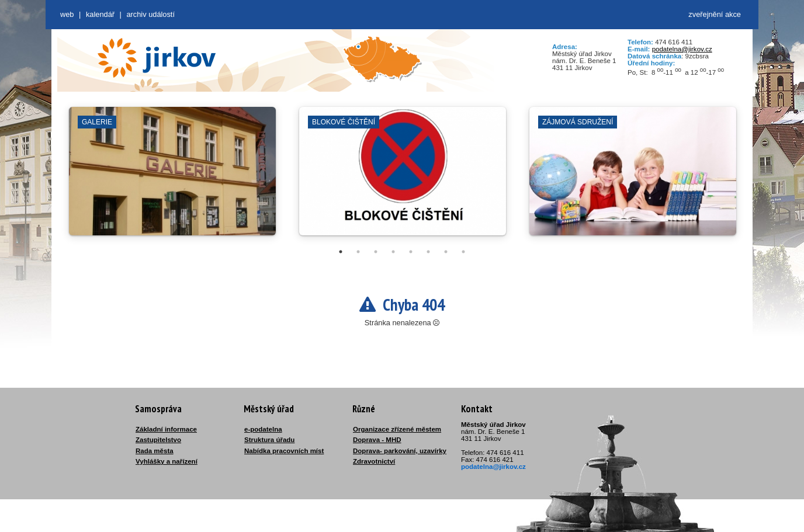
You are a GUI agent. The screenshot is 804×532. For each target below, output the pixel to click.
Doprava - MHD (377, 440)
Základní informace (166, 429)
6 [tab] (428, 252)
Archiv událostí (150, 14)
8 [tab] (463, 252)
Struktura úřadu (269, 440)
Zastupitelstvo (158, 440)
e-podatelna (263, 429)
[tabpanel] (172, 177)
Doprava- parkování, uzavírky (400, 451)
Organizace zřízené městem (397, 429)
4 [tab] (393, 252)
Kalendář (100, 14)
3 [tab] (376, 252)
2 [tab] (358, 252)
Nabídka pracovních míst (284, 451)
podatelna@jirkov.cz (682, 49)
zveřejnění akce (715, 14)
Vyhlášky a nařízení (167, 461)
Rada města (155, 451)
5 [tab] (411, 252)
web (67, 14)
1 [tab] (341, 252)
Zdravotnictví (374, 461)
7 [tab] (446, 252)
